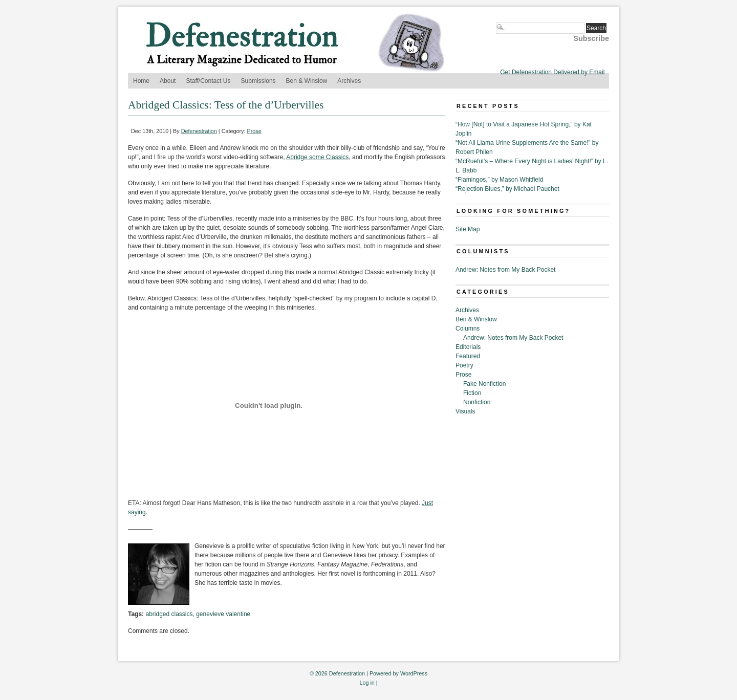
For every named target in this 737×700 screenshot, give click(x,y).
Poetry (464, 365)
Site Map (468, 229)
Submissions (258, 81)
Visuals (465, 411)
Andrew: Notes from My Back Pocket (505, 270)
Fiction (472, 393)
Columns (468, 329)
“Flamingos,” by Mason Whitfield (499, 180)
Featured (468, 356)
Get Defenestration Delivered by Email (552, 72)
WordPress (414, 673)
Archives (349, 81)
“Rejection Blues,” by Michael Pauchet (507, 189)
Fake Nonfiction (484, 384)
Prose (254, 131)
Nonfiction (477, 402)
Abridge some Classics (317, 157)
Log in (367, 683)
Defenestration (199, 131)
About (168, 81)
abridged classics (169, 614)
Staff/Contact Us (208, 81)
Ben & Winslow (307, 81)
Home (141, 81)
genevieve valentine (223, 614)
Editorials (468, 347)
